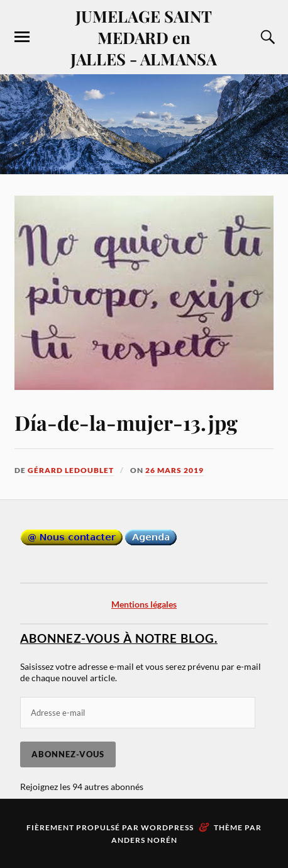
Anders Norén (144, 840)
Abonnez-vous (68, 754)
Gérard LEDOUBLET (71, 470)
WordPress (167, 827)
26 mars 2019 (174, 470)
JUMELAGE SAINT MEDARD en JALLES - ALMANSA (144, 37)
